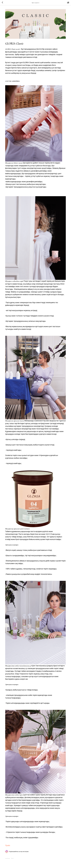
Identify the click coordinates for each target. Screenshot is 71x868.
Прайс (8, 845)
